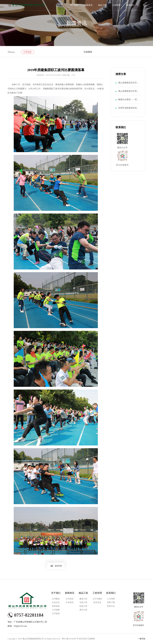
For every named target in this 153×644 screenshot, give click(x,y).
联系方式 (111, 606)
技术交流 (97, 602)
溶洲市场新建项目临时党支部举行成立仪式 (129, 109)
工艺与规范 (97, 599)
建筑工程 (83, 599)
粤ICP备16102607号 (70, 639)
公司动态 (27, 52)
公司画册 (56, 610)
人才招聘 (111, 599)
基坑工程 (83, 610)
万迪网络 (91, 639)
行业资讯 (88, 52)
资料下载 (111, 602)
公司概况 (56, 599)
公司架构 (56, 613)
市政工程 (83, 602)
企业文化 (56, 602)
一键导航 (141, 639)
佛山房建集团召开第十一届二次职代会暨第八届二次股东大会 (129, 93)
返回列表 (58, 566)
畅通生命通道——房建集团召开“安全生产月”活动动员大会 (129, 101)
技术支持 (83, 639)
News (11, 52)
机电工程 (83, 606)
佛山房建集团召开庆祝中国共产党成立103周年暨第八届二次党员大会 (129, 84)
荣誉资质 (56, 606)
